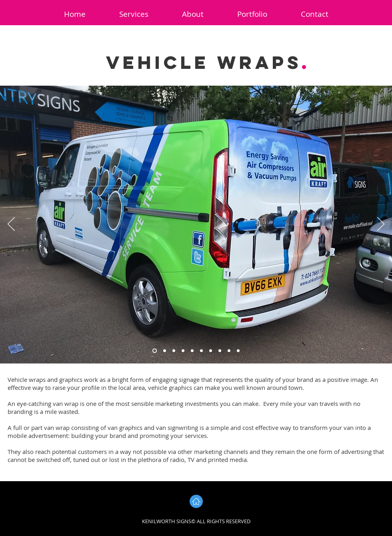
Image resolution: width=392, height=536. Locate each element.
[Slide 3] (174, 351)
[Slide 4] (183, 351)
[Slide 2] (165, 351)
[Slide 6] (201, 351)
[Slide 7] (211, 351)
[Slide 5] (192, 351)
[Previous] (11, 225)
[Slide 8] (220, 351)
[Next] (381, 225)
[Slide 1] (155, 351)
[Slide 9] (229, 351)
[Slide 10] (238, 351)
